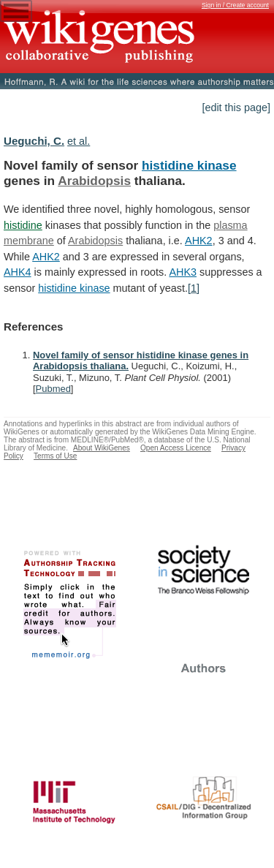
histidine (23, 225)
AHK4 (18, 272)
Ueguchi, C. (34, 141)
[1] (194, 288)
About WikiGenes (102, 448)
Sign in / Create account (235, 5)
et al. (79, 141)
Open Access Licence (176, 448)
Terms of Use (55, 456)
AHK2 (199, 241)
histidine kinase (189, 165)
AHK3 (183, 272)
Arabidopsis (94, 181)
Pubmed (53, 389)
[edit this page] (236, 107)
